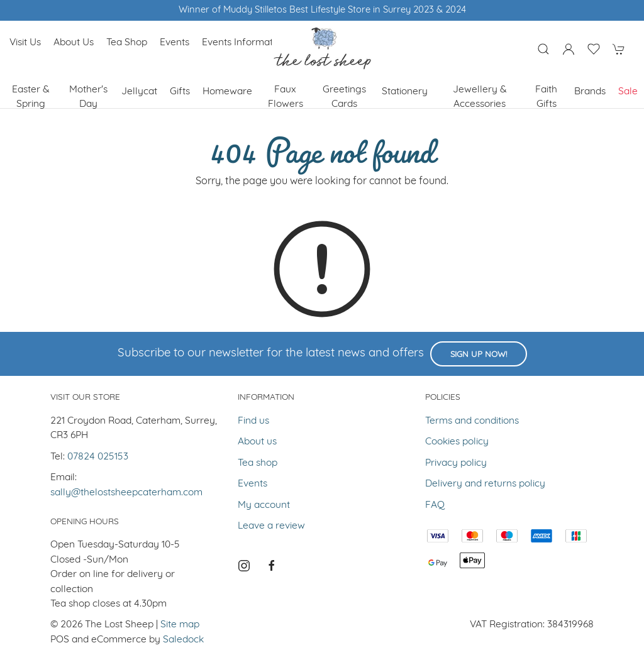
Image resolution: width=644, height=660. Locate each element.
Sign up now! (479, 355)
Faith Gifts (546, 97)
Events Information (244, 43)
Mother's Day (88, 97)
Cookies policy (457, 442)
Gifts (180, 92)
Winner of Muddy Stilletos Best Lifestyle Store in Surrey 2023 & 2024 (322, 10)
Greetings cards (344, 97)
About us (74, 43)
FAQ (435, 505)
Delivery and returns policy (485, 484)
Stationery (405, 92)
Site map (180, 625)
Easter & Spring (31, 97)
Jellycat (139, 92)
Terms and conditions (472, 421)
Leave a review (271, 526)
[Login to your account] (569, 49)
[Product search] (543, 49)
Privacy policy (456, 463)
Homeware (227, 92)
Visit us (25, 43)
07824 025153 (98, 457)
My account (264, 505)
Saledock (183, 640)
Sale (628, 92)
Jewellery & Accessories (480, 97)
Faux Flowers (286, 97)
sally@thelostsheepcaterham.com (126, 493)
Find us (253, 421)
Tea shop (127, 43)
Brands (590, 92)
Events (175, 43)
